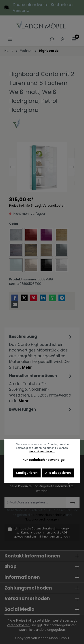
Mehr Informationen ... (42, 452)
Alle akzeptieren (58, 473)
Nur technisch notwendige (43, 460)
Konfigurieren (27, 473)
